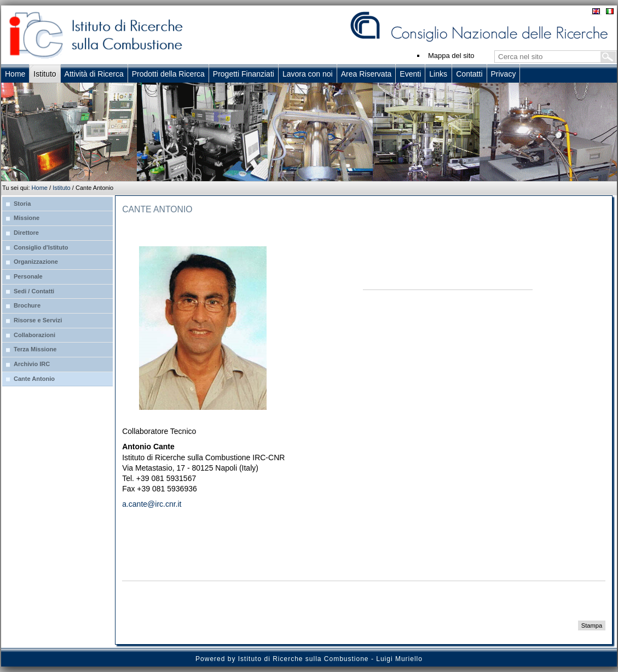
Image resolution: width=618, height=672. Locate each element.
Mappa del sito (451, 56)
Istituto (62, 188)
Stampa (592, 625)
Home (40, 188)
